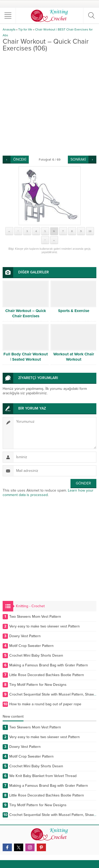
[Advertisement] (49, 104)
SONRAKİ (78, 159)
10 (90, 231)
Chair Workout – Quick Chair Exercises (26, 313)
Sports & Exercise (74, 311)
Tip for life (25, 29)
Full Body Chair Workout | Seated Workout (26, 357)
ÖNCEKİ (20, 159)
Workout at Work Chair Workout (74, 357)
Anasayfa (9, 29)
